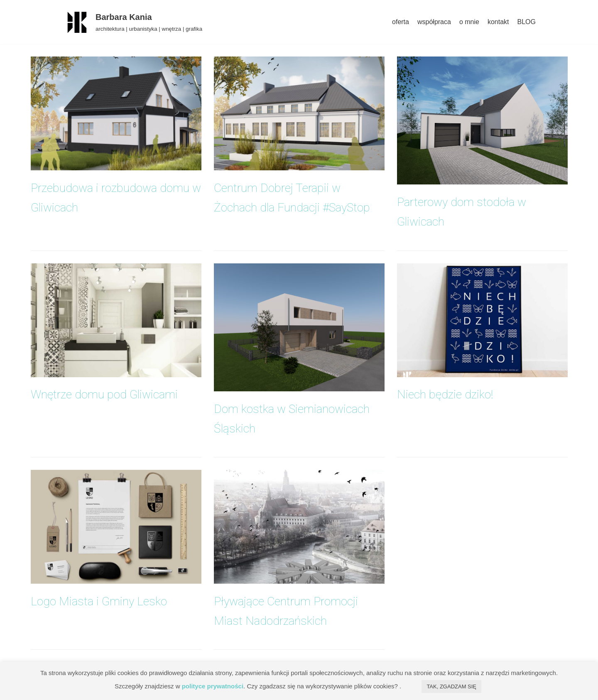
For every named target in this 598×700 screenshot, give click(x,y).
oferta (401, 22)
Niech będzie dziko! (445, 394)
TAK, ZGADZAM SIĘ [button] (451, 686)
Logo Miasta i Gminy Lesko (99, 601)
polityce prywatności (213, 686)
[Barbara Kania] (132, 22)
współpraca (434, 22)
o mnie (469, 22)
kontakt (498, 22)
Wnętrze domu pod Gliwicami (104, 394)
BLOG (527, 22)
